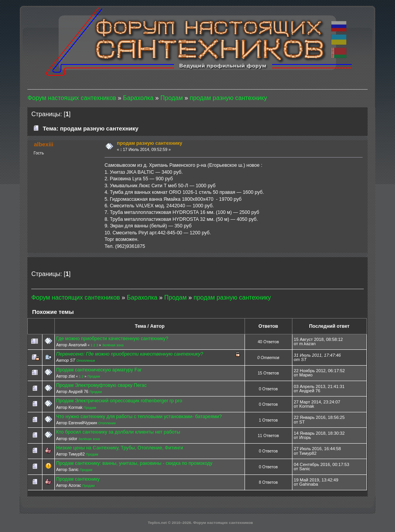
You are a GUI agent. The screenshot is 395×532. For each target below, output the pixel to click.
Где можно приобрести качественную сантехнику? (112, 339)
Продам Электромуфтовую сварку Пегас (101, 385)
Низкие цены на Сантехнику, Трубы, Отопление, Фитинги (119, 448)
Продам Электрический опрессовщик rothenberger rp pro (119, 401)
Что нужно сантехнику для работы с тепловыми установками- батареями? (139, 417)
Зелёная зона (113, 345)
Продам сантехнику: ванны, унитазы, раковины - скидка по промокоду (134, 463)
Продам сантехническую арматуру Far (99, 370)
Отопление (86, 361)
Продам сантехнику (78, 479)
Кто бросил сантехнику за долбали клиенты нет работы (118, 432)
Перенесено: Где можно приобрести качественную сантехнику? (129, 354)
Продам (94, 376)
